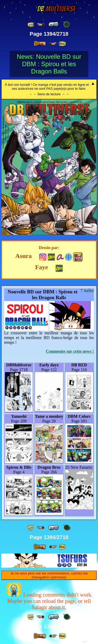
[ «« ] (31, 25)
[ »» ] (62, 44)
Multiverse (56, 9)
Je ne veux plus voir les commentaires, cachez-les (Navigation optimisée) (49, 575)
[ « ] (54, 24)
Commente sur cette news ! (70, 351)
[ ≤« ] (41, 25)
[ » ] (40, 44)
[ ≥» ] (53, 44)
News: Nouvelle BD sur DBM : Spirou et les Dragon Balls (49, 64)
